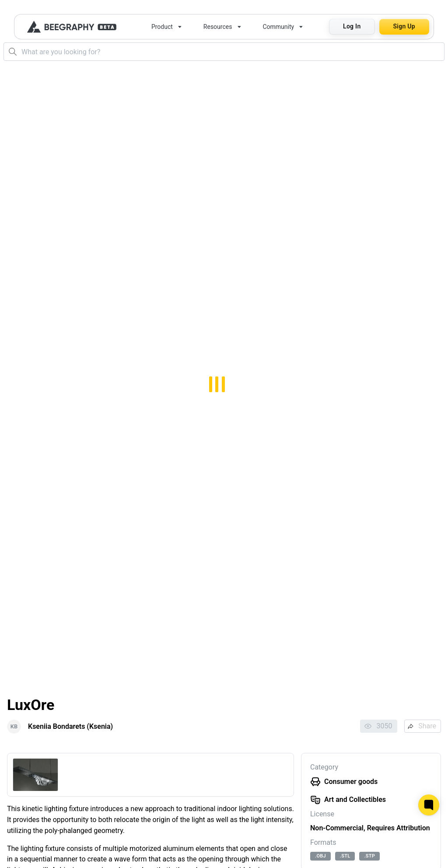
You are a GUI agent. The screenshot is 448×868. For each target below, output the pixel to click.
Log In (352, 26)
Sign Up (404, 26)
